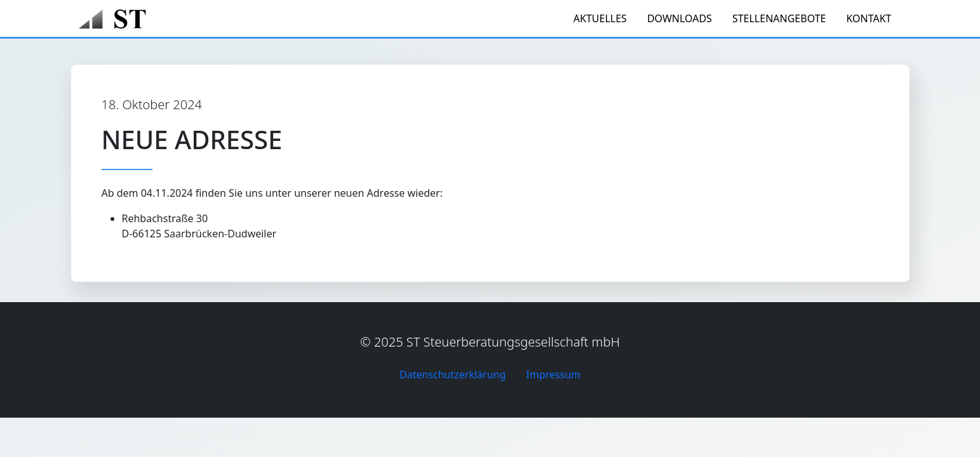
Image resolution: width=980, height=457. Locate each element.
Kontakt (869, 18)
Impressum (553, 374)
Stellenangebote (779, 18)
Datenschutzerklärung (453, 374)
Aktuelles (600, 18)
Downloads (680, 18)
